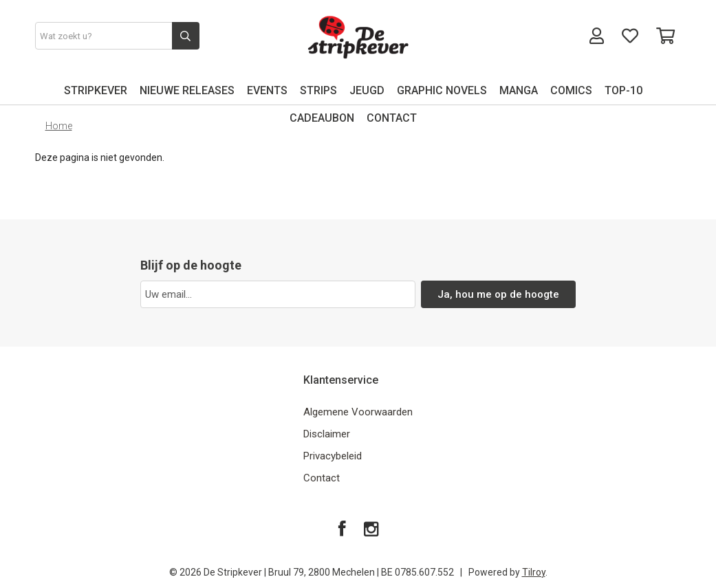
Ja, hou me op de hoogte (498, 294)
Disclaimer (327, 434)
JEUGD (367, 90)
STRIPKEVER (96, 90)
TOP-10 (623, 90)
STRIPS (318, 90)
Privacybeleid (333, 456)
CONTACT (392, 118)
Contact (322, 478)
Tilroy (534, 572)
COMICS (571, 90)
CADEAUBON (322, 118)
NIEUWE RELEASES (187, 90)
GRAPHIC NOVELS (442, 90)
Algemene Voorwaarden (358, 412)
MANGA (519, 90)
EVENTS (267, 90)
